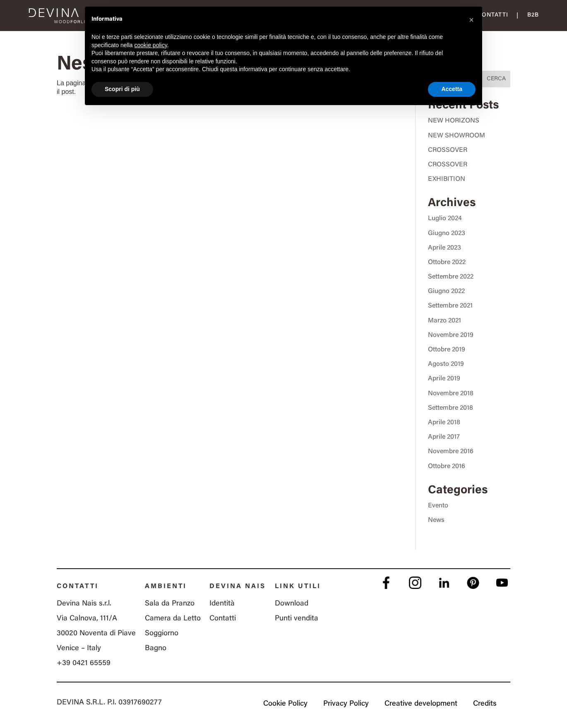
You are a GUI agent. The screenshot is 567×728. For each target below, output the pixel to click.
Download (292, 604)
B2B (533, 15)
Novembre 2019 (451, 335)
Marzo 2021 (444, 321)
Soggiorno (162, 634)
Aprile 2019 (444, 379)
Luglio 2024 (445, 219)
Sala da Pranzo (170, 604)
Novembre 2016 (451, 452)
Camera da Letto (173, 619)
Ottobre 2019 (447, 350)
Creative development (421, 704)
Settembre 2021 (450, 306)
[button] (471, 20)
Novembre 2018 (451, 394)
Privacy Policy (346, 704)
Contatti (493, 15)
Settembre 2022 (451, 277)
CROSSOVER (448, 150)
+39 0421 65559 (84, 663)
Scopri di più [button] (122, 89)
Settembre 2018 (450, 408)
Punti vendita (297, 619)
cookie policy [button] (151, 45)
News (436, 520)
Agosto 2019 (446, 364)
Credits (485, 704)
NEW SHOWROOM (456, 136)
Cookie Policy (285, 704)
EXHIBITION (447, 179)
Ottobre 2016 (447, 466)
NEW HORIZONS (454, 121)
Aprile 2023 (444, 248)
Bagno (156, 649)
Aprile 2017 (444, 437)
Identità (222, 604)
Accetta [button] (452, 89)
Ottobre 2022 (447, 262)
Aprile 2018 (444, 423)
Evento (438, 506)
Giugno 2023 (447, 233)
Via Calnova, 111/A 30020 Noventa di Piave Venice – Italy (96, 634)
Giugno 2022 (446, 291)
